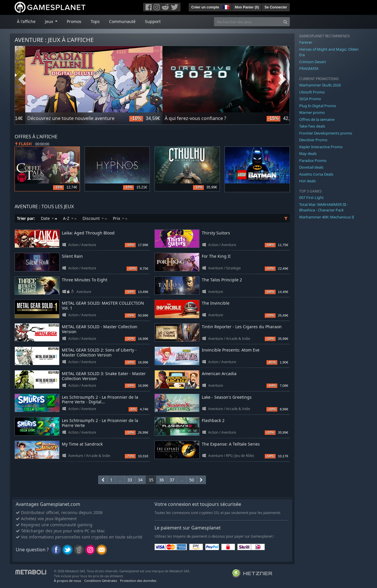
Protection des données (138, 581)
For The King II (216, 256)
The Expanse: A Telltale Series (231, 444)
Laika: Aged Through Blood (88, 233)
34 (140, 480)
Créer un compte (205, 7)
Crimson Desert (313, 62)
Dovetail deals (311, 167)
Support (153, 21)
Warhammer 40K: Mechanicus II (327, 217)
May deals (308, 153)
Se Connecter (276, 7)
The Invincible (216, 303)
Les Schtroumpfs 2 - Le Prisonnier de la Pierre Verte (100, 423)
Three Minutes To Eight (85, 280)
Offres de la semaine (317, 119)
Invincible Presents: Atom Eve (231, 350)
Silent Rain (72, 256)
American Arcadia (219, 374)
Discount (95, 218)
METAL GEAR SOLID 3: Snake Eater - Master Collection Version (104, 376)
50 (192, 480)
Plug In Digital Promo (318, 106)
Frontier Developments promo (326, 133)
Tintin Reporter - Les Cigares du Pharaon (242, 327)
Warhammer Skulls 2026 (320, 85)
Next (282, 80)
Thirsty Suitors (216, 233)
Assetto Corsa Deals (316, 174)
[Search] (285, 22)
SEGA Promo (310, 99)
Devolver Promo (313, 140)
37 (172, 480)
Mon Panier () (247, 7)
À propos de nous (67, 581)
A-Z (70, 218)
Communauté (122, 21)
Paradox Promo (313, 160)
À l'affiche (26, 21)
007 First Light (311, 197)
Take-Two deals (312, 126)
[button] (225, 6)
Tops (95, 21)
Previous (22, 80)
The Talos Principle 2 (222, 280)
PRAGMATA (309, 68)
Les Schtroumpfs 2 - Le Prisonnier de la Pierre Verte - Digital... (100, 400)
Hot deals (307, 181)
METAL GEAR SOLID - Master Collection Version (100, 329)
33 (130, 480)
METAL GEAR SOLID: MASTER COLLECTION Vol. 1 (103, 306)
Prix (120, 218)
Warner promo (312, 112)
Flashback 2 (213, 420)
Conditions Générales (101, 581)
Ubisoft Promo (312, 92)
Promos (74, 21)
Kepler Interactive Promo (321, 147)
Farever (306, 42)
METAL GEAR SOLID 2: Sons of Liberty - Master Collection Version (99, 352)
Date (49, 218)
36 (162, 480)
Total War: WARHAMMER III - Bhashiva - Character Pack (324, 207)
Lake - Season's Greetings (227, 397)
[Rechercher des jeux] (248, 22)
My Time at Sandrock (82, 444)
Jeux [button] (50, 21)
